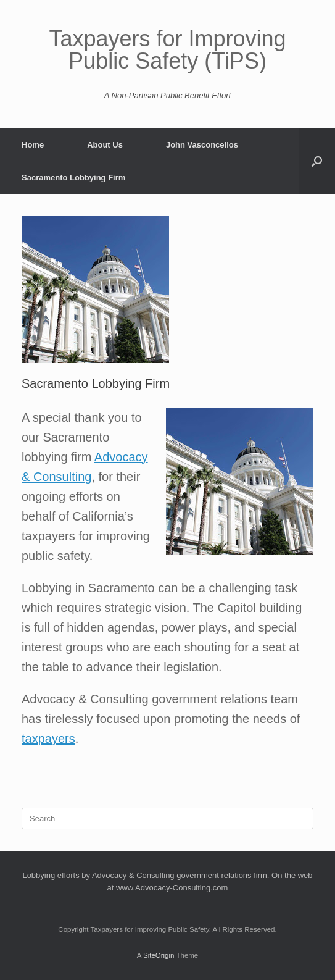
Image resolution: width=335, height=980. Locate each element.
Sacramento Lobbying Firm (73, 178)
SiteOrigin (159, 955)
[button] (317, 161)
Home (33, 145)
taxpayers (48, 739)
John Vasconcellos (202, 145)
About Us (105, 145)
